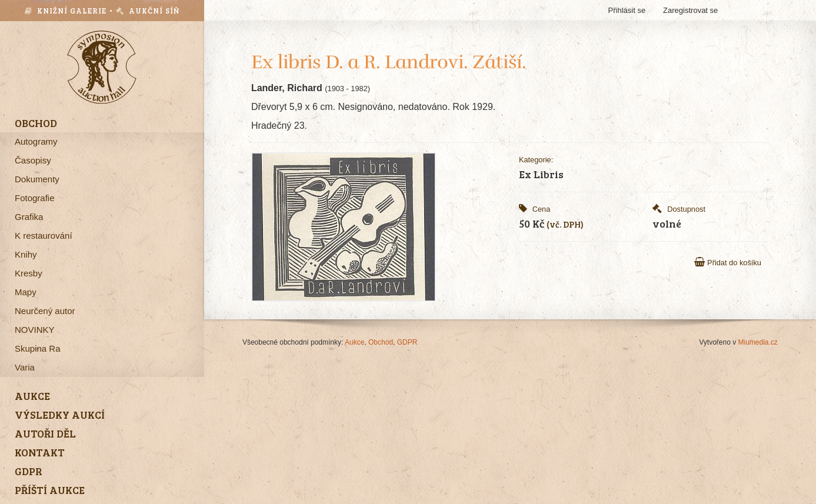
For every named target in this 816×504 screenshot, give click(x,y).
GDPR (407, 342)
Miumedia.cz (758, 342)
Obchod (381, 342)
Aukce (354, 342)
